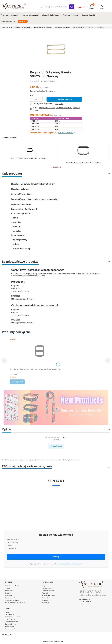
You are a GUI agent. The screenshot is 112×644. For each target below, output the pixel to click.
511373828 (16, 296)
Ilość (32, 95)
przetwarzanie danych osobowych (71, 564)
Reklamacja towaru (12, 622)
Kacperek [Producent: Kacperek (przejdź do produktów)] (59, 104)
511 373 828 (91, 592)
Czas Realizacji (47, 588)
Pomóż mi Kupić (11, 619)
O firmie (8, 593)
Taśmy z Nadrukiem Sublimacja (16, 603)
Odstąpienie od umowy (13, 617)
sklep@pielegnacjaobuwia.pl (93, 595)
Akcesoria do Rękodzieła (23, 27)
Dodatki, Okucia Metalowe (43, 27)
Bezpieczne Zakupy (12, 586)
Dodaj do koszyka (64, 99)
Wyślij (56, 557)
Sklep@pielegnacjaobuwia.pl (23, 299)
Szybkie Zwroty (10, 624)
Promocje (45, 600)
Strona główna (7, 27)
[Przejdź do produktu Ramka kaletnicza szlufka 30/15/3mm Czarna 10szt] (28, 153)
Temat (9, 545)
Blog (44, 586)
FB (3, 635)
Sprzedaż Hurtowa (11, 598)
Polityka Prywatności (12, 600)
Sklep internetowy (53, 641)
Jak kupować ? (10, 614)
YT (11, 635)
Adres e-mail (13, 542)
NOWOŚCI (46, 603)
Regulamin (9, 595)
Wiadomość (12, 548)
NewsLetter (9, 591)
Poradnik (45, 598)
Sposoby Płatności (48, 595)
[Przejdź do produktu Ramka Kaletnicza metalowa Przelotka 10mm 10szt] (84, 153)
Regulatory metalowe (62, 27)
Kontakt (8, 588)
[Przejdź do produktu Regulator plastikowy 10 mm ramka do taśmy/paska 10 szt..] (40, 352)
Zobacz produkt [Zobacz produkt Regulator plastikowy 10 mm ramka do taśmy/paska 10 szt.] (17, 382)
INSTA (7, 635)
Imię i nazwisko (13, 539)
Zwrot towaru (10, 626)
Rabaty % (45, 593)
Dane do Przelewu (48, 591)
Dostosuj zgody (10, 629)
